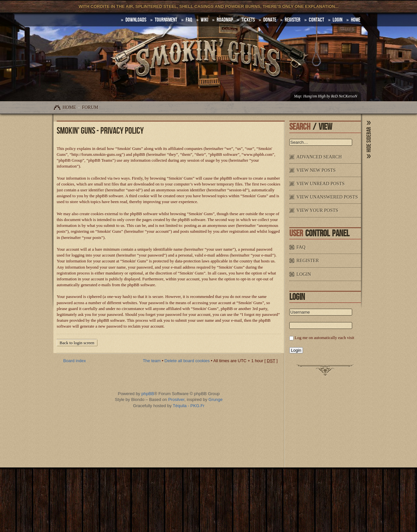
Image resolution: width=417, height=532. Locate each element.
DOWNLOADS (136, 20)
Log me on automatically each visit (324, 338)
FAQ (189, 20)
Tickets (248, 20)
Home (69, 107)
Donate (270, 20)
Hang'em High (314, 96)
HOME (356, 20)
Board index (74, 361)
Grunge (216, 399)
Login (338, 20)
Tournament (166, 20)
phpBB (148, 394)
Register (293, 20)
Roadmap (225, 20)
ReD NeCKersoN (344, 96)
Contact (316, 20)
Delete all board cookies (187, 361)
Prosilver (176, 399)
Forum (90, 107)
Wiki (204, 20)
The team (152, 361)
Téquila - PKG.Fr (189, 406)
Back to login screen (77, 343)
